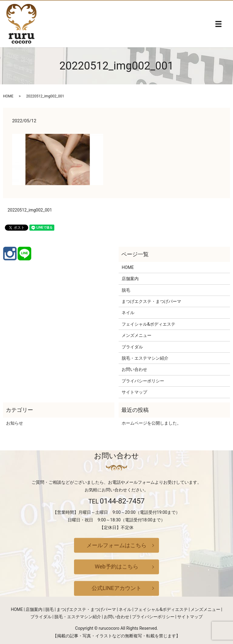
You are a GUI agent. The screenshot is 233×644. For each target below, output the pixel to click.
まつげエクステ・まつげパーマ (151, 301)
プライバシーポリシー (143, 381)
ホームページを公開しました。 (151, 423)
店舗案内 (130, 279)
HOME (8, 96)
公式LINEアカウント (116, 588)
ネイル (128, 313)
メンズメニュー (137, 335)
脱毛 (126, 290)
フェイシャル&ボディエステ (149, 324)
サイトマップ (134, 392)
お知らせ (15, 423)
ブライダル (132, 347)
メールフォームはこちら (116, 545)
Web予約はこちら (116, 567)
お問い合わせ (134, 369)
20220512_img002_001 (30, 210)
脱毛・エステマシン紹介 (145, 358)
